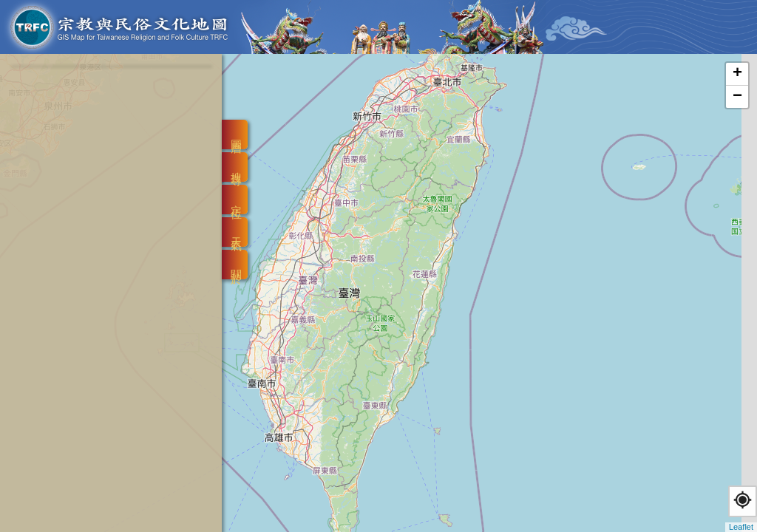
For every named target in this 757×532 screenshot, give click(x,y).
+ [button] (737, 74)
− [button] (737, 97)
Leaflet (741, 527)
